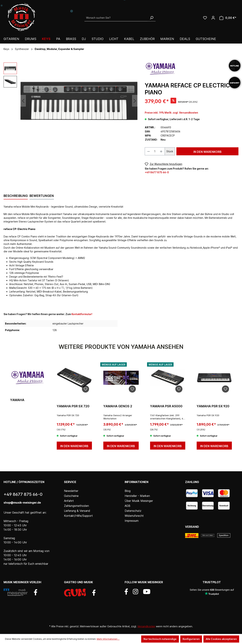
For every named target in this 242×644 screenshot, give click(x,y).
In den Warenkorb (208, 152)
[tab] (16, 196)
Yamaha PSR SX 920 (213, 406)
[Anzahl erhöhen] (161, 151)
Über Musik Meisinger (139, 501)
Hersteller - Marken (137, 496)
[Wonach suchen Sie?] (116, 18)
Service (70, 482)
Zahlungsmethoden (76, 506)
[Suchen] (151, 18)
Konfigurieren (191, 639)
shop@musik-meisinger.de (22, 503)
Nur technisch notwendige (160, 639)
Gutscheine (71, 496)
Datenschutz (133, 511)
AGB (127, 506)
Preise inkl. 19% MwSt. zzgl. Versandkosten (171, 113)
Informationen (136, 482)
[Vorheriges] (23, 101)
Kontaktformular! (82, 314)
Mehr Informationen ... (108, 639)
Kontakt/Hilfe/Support (78, 516)
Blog (128, 491)
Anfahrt (69, 501)
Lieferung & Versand (77, 511)
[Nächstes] (135, 101)
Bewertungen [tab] (42, 196)
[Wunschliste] (205, 18)
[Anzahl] (155, 151)
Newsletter (71, 491)
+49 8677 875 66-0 (157, 172)
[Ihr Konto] (213, 18)
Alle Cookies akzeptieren (221, 639)
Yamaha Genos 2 (118, 406)
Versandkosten (146, 626)
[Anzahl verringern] (148, 151)
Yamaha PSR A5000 (166, 406)
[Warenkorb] (228, 18)
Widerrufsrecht (134, 516)
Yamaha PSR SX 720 (73, 406)
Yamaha (17, 400)
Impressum (132, 521)
